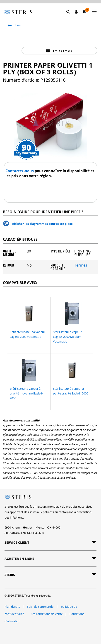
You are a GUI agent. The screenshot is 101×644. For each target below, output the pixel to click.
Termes (81, 266)
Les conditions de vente (47, 614)
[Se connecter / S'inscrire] (76, 12)
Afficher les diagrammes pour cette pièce (42, 224)
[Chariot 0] (84, 12)
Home (17, 25)
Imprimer (62, 51)
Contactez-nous (20, 171)
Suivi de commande (41, 607)
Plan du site (12, 607)
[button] (70, 17)
